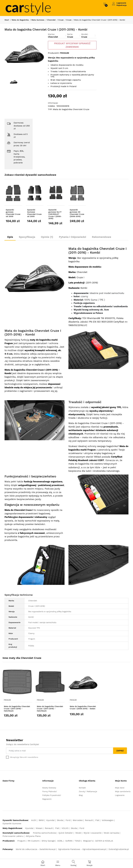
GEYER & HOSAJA (104, 841)
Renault (89, 820)
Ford (68, 820)
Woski (78, 833)
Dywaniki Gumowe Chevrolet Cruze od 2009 (34, 213)
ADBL (60, 841)
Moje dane (120, 788)
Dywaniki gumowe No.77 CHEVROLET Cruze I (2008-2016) (55, 214)
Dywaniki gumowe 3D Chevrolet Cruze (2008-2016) (77, 213)
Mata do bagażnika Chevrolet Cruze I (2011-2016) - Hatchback (17, 709)
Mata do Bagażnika (20, 20)
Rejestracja (122, 5)
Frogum (7, 700)
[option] (24, 53)
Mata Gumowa (38, 20)
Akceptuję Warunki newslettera (24, 757)
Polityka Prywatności (52, 795)
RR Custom (33, 841)
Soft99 (69, 841)
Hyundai (50, 820)
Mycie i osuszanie (92, 833)
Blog (81, 795)
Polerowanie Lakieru (13, 836)
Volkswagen (108, 820)
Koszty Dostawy (49, 788)
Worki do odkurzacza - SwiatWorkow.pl (36, 849)
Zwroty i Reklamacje (88, 791)
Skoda (60, 820)
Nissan (39, 828)
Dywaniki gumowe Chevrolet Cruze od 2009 (13, 213)
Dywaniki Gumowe (12, 823)
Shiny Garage (48, 841)
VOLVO (65, 828)
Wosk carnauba (111, 833)
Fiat (97, 820)
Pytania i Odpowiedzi (73, 237)
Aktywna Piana (33, 836)
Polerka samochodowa (44, 833)
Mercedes (78, 820)
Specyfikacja (27, 237)
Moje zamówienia (123, 791)
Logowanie (121, 3)
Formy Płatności (50, 791)
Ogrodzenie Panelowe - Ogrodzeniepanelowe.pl (82, 849)
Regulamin (47, 799)
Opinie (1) (47, 237)
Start (7, 20)
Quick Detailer (66, 833)
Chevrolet (51, 20)
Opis (10, 237)
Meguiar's (88, 841)
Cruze (61, 20)
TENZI (78, 841)
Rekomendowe (102, 237)
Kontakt (82, 788)
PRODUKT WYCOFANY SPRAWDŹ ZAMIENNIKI (72, 45)
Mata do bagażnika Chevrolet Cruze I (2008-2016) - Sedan (83, 707)
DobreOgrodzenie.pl (119, 849)
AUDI (34, 820)
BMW (41, 820)
